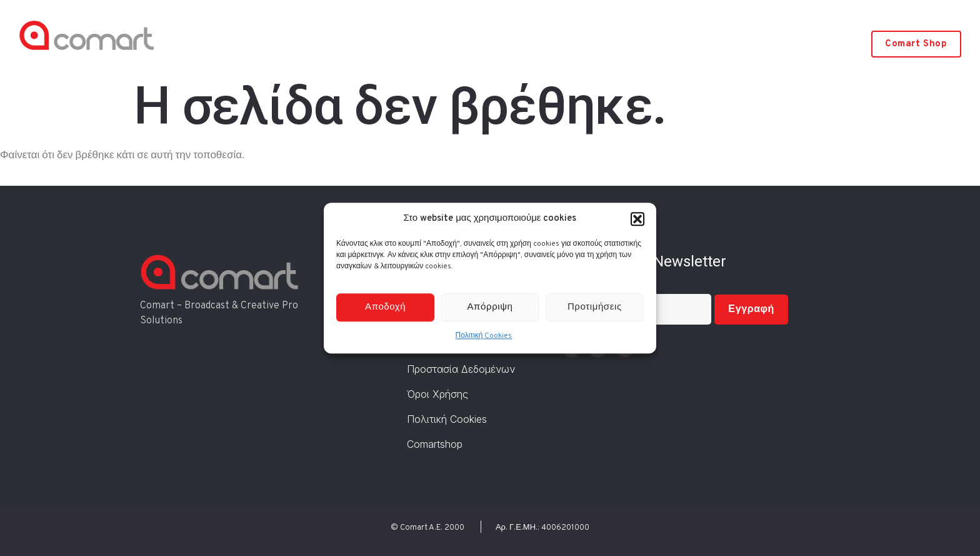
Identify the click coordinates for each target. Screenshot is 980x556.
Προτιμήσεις (595, 307)
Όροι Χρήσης (437, 394)
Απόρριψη (490, 307)
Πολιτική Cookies (484, 336)
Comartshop (435, 444)
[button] (637, 219)
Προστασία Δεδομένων (461, 369)
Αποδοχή (385, 307)
